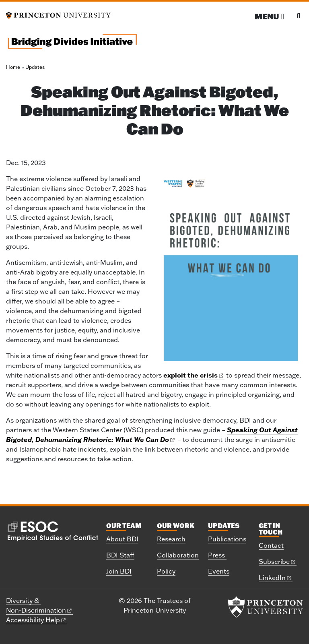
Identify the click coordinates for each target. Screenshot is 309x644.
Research (171, 539)
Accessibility (36, 620)
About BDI (122, 539)
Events (219, 571)
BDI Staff (120, 555)
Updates (35, 67)
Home (13, 67)
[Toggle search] (298, 16)
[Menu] (269, 16)
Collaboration (178, 555)
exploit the (194, 375)
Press (217, 555)
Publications (227, 539)
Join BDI (119, 571)
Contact (271, 545)
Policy (166, 571)
